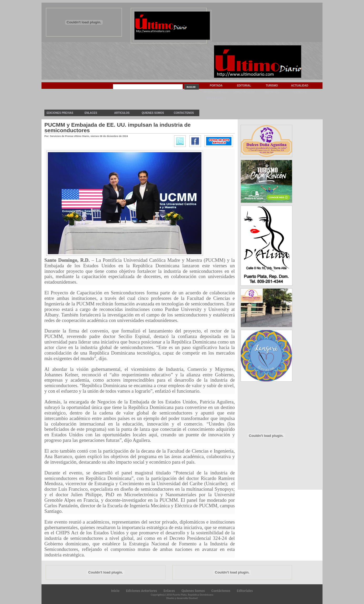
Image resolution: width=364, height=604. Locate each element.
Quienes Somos (153, 113)
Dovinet (193, 598)
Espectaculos (244, 92)
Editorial (244, 86)
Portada (216, 86)
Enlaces (91, 113)
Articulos (122, 113)
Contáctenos (221, 591)
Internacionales (216, 92)
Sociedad (300, 92)
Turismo (272, 86)
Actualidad (300, 86)
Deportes (272, 92)
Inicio (115, 591)
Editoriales (245, 591)
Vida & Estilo (216, 99)
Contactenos (184, 113)
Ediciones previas (60, 113)
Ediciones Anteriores (142, 591)
